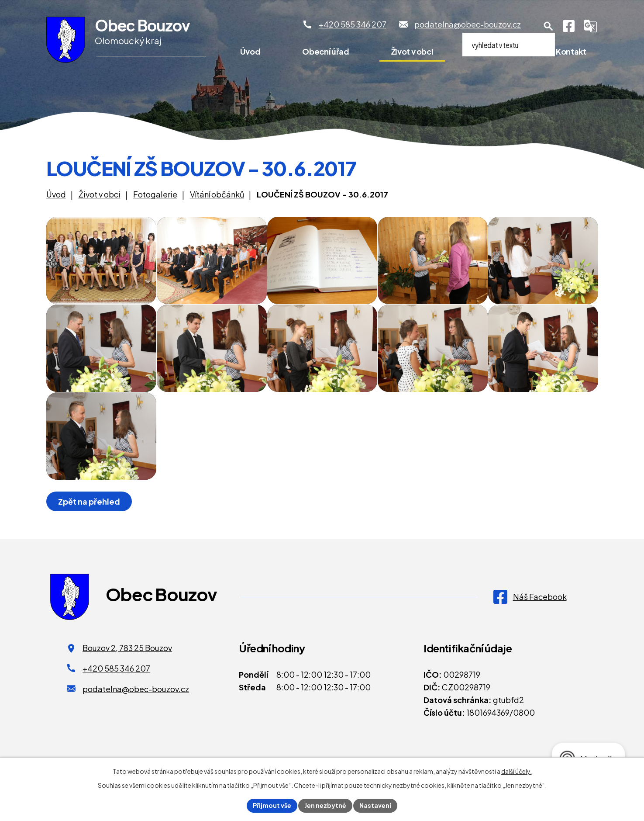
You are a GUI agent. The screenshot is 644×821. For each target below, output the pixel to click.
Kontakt (571, 51)
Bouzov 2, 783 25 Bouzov (127, 648)
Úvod (250, 51)
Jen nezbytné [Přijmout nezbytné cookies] (325, 805)
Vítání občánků (217, 194)
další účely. (517, 771)
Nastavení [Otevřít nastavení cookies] (375, 805)
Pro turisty (495, 51)
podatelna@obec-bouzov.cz (136, 689)
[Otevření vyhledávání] (548, 26)
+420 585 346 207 (116, 668)
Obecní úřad (325, 51)
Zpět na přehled (89, 501)
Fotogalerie (155, 194)
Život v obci (412, 51)
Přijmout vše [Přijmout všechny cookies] (272, 805)
